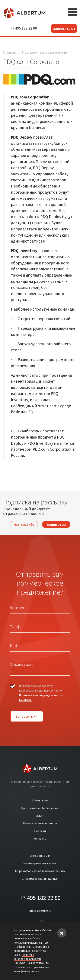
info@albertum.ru (40, 911)
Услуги (40, 816)
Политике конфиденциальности (27, 957)
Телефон (17, 626)
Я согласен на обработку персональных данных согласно (41, 693)
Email (14, 645)
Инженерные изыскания (40, 863)
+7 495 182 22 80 (24, 28)
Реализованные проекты (40, 823)
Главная (9, 53)
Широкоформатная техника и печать (40, 871)
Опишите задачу (22, 664)
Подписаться (56, 524)
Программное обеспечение (44, 53)
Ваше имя (17, 608)
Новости (40, 831)
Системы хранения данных (40, 879)
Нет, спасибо (24, 524)
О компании (40, 800)
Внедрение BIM (40, 856)
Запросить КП (64, 28)
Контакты (40, 839)
